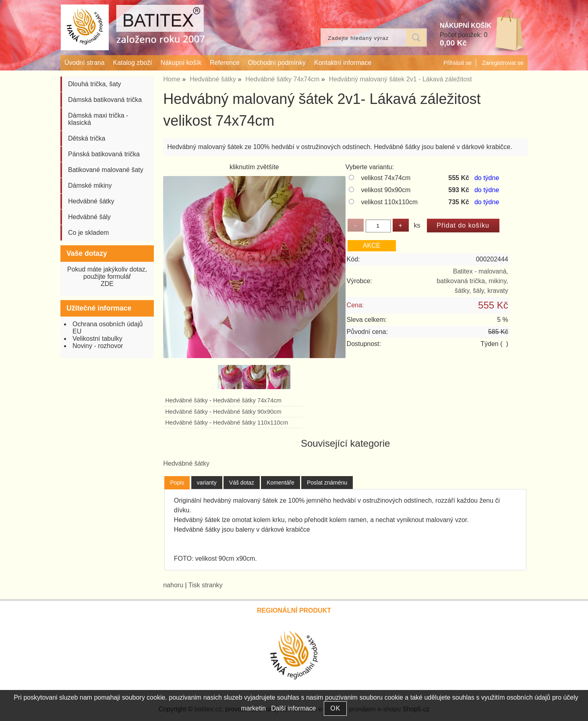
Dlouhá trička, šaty (95, 84)
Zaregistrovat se (503, 63)
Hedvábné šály (89, 217)
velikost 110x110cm (390, 202)
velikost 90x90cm (386, 190)
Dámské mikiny (90, 185)
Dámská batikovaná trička (105, 100)
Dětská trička (87, 138)
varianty (207, 483)
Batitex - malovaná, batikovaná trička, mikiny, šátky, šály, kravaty (472, 281)
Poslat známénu (327, 483)
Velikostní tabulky (97, 339)
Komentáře (280, 483)
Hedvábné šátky (186, 400)
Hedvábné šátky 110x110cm (251, 423)
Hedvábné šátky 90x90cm (247, 412)
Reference (225, 63)
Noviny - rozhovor (98, 346)
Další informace (293, 708)
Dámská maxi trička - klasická (98, 119)
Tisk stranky (206, 585)
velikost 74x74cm (386, 178)
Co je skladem (88, 233)
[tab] (177, 483)
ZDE (107, 284)
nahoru (173, 585)
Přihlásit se (458, 63)
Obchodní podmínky (277, 63)
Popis (177, 483)
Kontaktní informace (343, 63)
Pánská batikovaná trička (104, 154)
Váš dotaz (242, 483)
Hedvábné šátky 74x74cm (247, 400)
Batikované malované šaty (106, 170)
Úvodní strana (85, 63)
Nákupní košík (181, 63)
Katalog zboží (133, 63)
